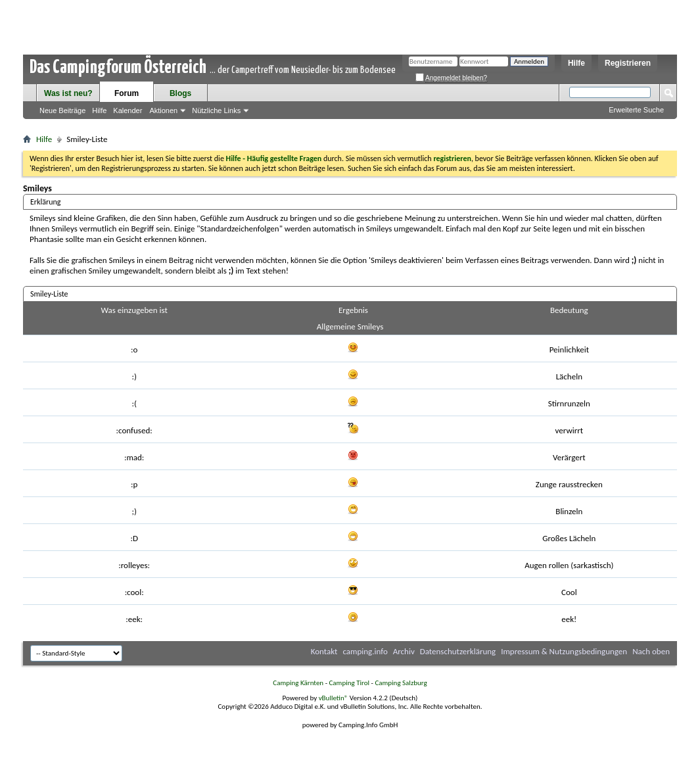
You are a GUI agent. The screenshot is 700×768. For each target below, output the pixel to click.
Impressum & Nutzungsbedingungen (564, 651)
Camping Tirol (349, 683)
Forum (127, 93)
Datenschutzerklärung (458, 651)
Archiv (404, 651)
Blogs (180, 93)
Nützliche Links (216, 110)
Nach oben (651, 651)
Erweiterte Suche (636, 110)
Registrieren (628, 63)
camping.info (365, 651)
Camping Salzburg (401, 683)
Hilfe (576, 63)
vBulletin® (334, 698)
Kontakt (324, 651)
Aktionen (163, 110)
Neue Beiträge (62, 110)
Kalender (128, 110)
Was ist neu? (68, 93)
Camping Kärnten (298, 683)
